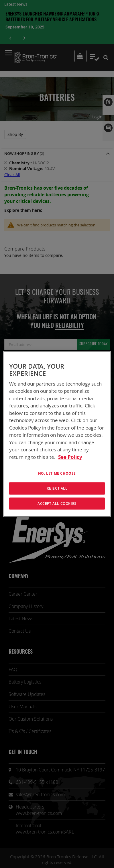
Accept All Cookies (57, 503)
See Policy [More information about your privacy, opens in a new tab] (70, 457)
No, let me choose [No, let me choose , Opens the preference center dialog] (57, 473)
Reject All (57, 488)
